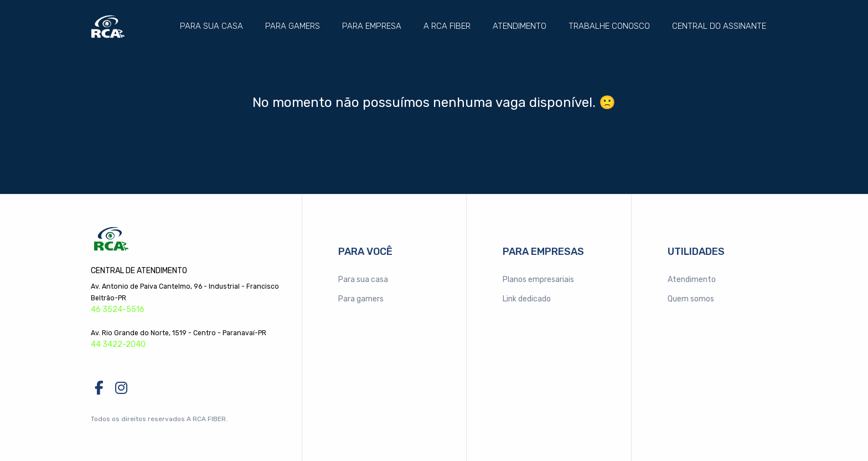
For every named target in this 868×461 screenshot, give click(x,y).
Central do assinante (719, 26)
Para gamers (293, 26)
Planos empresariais (538, 280)
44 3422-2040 (118, 344)
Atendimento (520, 26)
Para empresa (372, 26)
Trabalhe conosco (609, 26)
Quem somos (691, 299)
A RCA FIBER (447, 26)
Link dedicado (527, 299)
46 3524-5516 (118, 309)
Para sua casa (211, 26)
